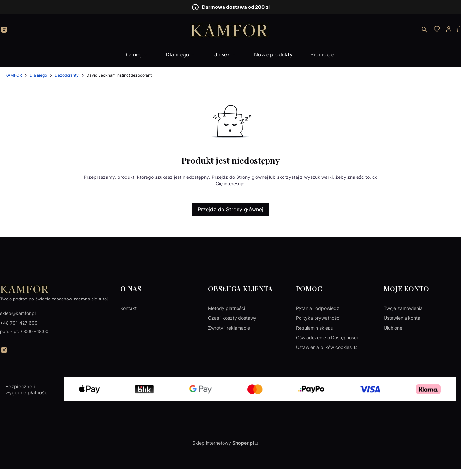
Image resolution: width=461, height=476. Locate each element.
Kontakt (129, 308)
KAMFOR (14, 75)
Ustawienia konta (402, 318)
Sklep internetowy (223, 443)
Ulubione (393, 328)
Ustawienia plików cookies (324, 347)
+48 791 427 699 (19, 323)
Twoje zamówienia (403, 308)
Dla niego (38, 75)
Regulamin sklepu (315, 328)
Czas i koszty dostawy (232, 318)
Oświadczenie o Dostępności (327, 338)
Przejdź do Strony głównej (230, 209)
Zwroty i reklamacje (229, 328)
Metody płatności (227, 308)
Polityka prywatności (318, 318)
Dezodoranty (67, 75)
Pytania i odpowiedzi (318, 308)
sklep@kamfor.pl (18, 313)
